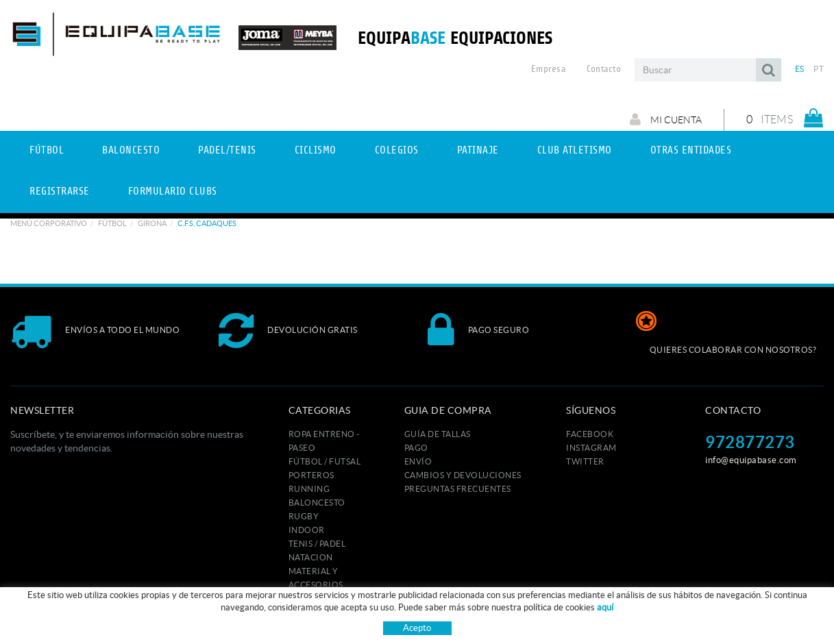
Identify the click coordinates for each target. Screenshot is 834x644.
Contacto (604, 69)
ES (800, 69)
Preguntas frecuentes (458, 489)
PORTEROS (311, 475)
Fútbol (112, 223)
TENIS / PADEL (317, 544)
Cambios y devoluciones (463, 475)
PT (819, 69)
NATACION (311, 557)
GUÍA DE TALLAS (438, 434)
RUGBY (304, 516)
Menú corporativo (49, 223)
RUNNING (309, 489)
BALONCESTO (317, 503)
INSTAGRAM (591, 448)
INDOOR (307, 530)
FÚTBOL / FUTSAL (325, 461)
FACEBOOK (590, 434)
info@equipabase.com (751, 460)
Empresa (549, 69)
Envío (418, 461)
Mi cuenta (666, 119)
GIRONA (152, 223)
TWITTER (585, 461)
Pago (416, 448)
